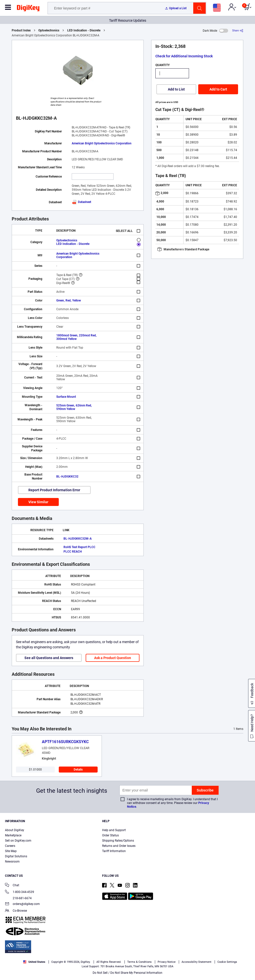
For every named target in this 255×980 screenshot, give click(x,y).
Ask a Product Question (113, 658)
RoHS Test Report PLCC (79, 547)
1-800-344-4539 (20, 892)
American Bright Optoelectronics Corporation (102, 143)
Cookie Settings (227, 962)
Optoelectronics (49, 30)
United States (34, 962)
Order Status (110, 835)
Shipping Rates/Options (118, 841)
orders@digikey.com (22, 904)
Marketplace (13, 835)
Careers (10, 846)
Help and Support (114, 830)
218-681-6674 (18, 898)
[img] (28, 9)
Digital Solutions (16, 856)
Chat (12, 886)
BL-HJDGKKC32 (67, 477)
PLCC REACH (73, 552)
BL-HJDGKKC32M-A (78, 539)
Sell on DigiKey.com (18, 841)
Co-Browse (16, 911)
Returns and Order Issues (119, 846)
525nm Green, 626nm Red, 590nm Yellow (74, 407)
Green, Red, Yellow (69, 300)
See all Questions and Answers (49, 658)
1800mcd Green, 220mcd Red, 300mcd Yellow (76, 337)
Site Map (11, 851)
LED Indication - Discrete (84, 30)
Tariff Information (114, 851)
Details (78, 770)
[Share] (238, 31)
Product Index (21, 30)
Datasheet (81, 202)
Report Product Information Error (54, 490)
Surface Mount (66, 397)
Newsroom (12, 862)
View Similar (38, 502)
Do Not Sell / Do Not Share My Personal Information (127, 973)
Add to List (176, 89)
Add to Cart (218, 89)
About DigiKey (15, 830)
